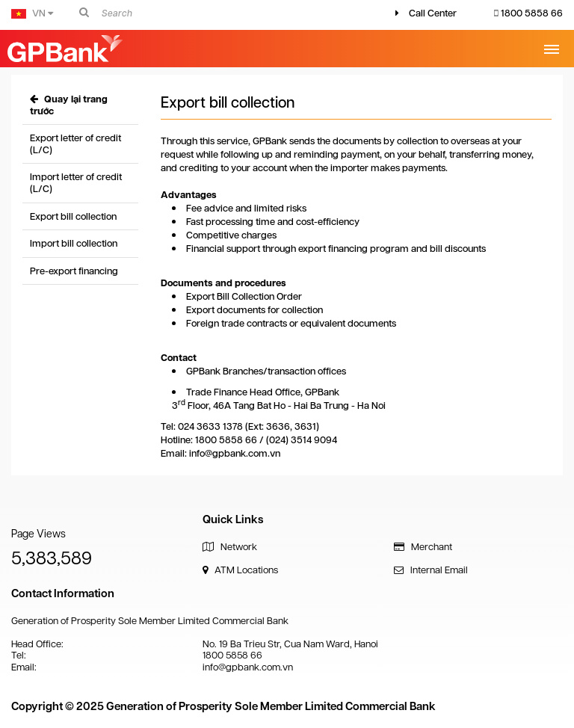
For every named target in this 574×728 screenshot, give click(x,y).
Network (230, 547)
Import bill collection (74, 243)
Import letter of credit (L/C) (76, 183)
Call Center (433, 13)
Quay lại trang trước (69, 105)
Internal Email (431, 570)
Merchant (423, 547)
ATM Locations (240, 570)
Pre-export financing (74, 271)
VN (32, 13)
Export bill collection (73, 216)
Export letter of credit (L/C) (75, 144)
